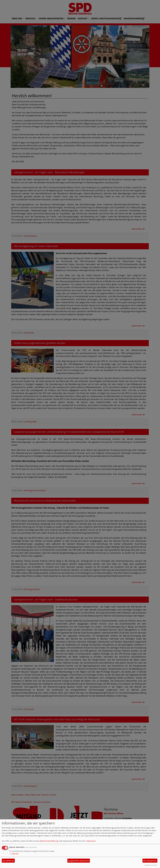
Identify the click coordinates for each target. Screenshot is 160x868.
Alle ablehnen (8, 861)
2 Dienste (14, 854)
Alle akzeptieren (150, 861)
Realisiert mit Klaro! (151, 865)
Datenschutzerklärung (49, 841)
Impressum (91, 841)
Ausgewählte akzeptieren (79, 861)
